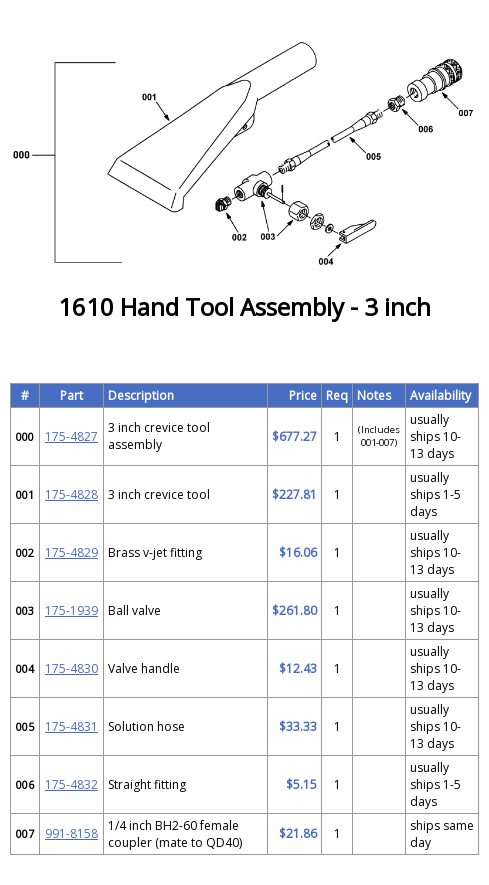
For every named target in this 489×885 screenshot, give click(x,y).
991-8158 (71, 833)
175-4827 (71, 436)
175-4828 (71, 494)
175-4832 (71, 784)
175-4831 (71, 726)
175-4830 (71, 668)
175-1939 (71, 610)
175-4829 (71, 552)
